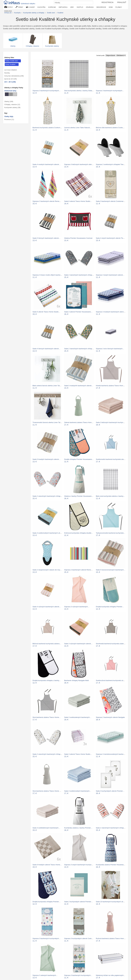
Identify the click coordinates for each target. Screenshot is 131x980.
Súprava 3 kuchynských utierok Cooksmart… (81, 938)
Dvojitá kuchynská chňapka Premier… (110, 607)
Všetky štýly (9, 117)
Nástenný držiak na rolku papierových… (111, 975)
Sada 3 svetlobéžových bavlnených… (46, 828)
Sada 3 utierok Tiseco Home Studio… (78, 754)
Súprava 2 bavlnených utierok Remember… (49, 201)
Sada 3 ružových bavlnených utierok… (78, 644)
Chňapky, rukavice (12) (12, 105)
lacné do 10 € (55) (11, 79)
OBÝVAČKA (63, 7)
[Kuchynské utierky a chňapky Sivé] (11, 94)
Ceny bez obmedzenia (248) (14, 76)
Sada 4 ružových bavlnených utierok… (47, 607)
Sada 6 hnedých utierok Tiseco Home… (47, 865)
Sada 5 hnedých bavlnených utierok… (47, 459)
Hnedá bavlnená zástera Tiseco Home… (111, 386)
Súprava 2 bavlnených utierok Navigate (110, 717)
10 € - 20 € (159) (10, 82)
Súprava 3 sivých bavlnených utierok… (110, 275)
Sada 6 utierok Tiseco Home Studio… (78, 201)
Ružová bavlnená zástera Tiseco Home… (111, 938)
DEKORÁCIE (101, 7)
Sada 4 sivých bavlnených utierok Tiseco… (112, 238)
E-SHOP (30, 7)
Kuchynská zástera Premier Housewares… (112, 865)
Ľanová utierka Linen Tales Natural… (78, 128)
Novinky (7, 73)
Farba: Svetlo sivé (12, 61)
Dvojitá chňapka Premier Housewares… (79, 459)
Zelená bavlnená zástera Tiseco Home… (79, 422)
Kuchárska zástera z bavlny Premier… (78, 828)
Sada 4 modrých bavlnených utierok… (47, 164)
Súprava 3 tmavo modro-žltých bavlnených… (49, 275)
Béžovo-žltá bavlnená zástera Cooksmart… (112, 128)
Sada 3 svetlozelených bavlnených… (78, 717)
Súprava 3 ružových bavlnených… (77, 607)
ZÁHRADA (90, 7)
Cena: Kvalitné (10, 64)
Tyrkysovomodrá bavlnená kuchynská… (111, 533)
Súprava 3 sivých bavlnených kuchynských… (81, 865)
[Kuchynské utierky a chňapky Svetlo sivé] (15, 94)
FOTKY (9, 7)
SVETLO (80, 7)
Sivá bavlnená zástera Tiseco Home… (47, 717)
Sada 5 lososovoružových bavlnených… (111, 570)
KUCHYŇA (41, 7)
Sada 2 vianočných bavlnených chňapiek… (80, 275)
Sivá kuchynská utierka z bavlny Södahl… (80, 91)
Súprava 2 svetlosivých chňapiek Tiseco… (111, 164)
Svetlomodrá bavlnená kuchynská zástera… (112, 459)
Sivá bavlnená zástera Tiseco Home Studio (48, 791)
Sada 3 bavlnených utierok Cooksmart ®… (112, 201)
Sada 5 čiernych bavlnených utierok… (47, 238)
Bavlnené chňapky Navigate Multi (76, 680)
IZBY (72, 7)
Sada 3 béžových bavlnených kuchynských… (113, 422)
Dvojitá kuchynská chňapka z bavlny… (47, 680)
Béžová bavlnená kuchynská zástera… (47, 644)
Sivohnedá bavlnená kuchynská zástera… (111, 644)
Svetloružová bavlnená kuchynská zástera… (112, 680)
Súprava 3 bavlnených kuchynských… (47, 91)
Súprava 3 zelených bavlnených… (45, 975)
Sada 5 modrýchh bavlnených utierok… (79, 386)
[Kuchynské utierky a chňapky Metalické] (7, 94)
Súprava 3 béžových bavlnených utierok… (80, 164)
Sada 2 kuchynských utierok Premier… (78, 902)
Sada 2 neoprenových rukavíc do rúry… (47, 570)
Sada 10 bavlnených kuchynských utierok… (112, 902)
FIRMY (19, 7)
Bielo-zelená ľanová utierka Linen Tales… (48, 386)
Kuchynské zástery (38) (12, 108)
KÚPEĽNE (52, 7)
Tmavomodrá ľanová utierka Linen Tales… (48, 422)
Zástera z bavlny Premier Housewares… (79, 496)
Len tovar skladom (11, 70)
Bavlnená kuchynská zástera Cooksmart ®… (49, 128)
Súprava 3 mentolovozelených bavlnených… (112, 754)
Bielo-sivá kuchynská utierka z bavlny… (110, 496)
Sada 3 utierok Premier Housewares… (78, 312)
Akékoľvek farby (10, 91)
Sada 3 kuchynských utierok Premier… (110, 791)
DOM (111, 7)
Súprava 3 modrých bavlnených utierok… (111, 312)
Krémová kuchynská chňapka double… (79, 533)
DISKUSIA (8, 11)
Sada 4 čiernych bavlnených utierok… (47, 349)
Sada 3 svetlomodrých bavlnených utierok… (49, 533)
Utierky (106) (9, 102)
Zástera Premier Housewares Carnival (78, 238)
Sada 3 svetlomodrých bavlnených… (78, 791)
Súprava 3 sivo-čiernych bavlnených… (110, 349)
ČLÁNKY (119, 7)
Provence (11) (9, 120)
